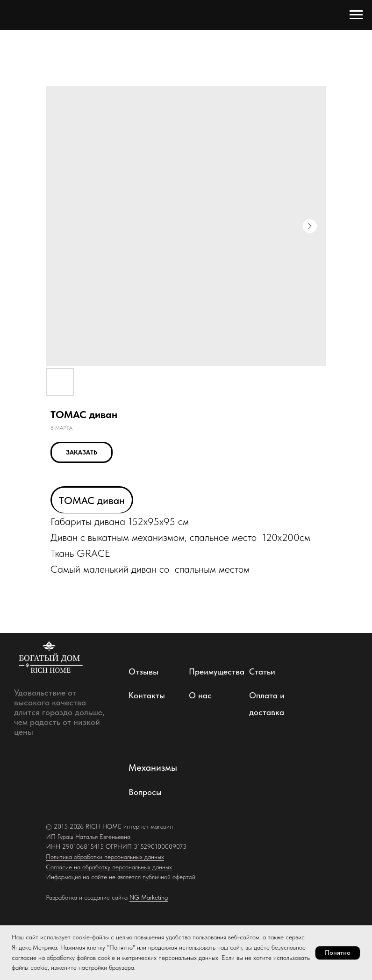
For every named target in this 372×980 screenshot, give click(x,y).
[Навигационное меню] (356, 15)
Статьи (262, 671)
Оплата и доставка (267, 704)
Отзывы (143, 671)
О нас (200, 695)
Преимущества (217, 671)
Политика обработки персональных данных (105, 857)
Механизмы (153, 767)
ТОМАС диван (92, 500)
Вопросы (145, 792)
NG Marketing (149, 897)
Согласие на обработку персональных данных (109, 867)
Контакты (147, 695)
